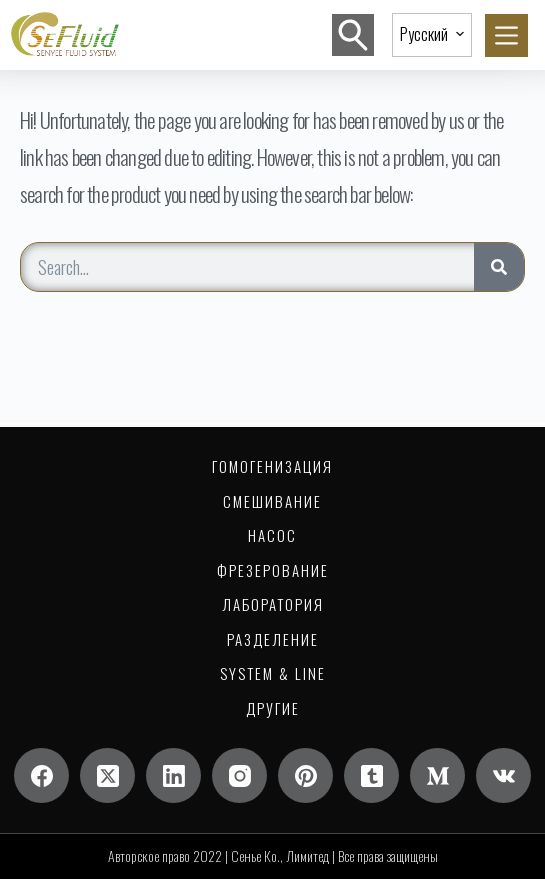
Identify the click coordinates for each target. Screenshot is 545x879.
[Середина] (437, 775)
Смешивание (272, 502)
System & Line (273, 674)
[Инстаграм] (239, 775)
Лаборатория (273, 605)
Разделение (273, 640)
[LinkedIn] (173, 775)
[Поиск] (353, 35)
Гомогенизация (272, 467)
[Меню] (506, 35)
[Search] (499, 267)
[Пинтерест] (305, 775)
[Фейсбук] (41, 775)
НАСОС (272, 536)
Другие (273, 709)
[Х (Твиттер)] (107, 775)
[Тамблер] (371, 775)
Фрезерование (273, 571)
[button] (432, 34)
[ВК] (503, 775)
